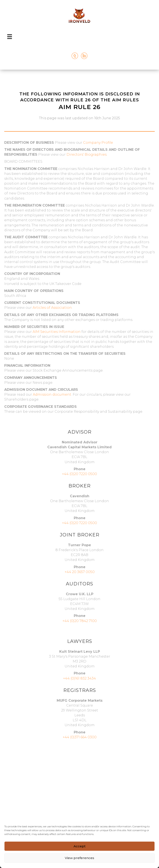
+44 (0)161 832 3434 (79, 678)
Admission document (52, 394)
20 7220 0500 (85, 523)
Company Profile (98, 143)
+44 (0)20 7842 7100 (80, 621)
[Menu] (10, 37)
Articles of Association (52, 308)
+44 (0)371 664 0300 (80, 737)
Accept (79, 846)
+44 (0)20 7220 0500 (79, 474)
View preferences (79, 858)
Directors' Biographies (87, 154)
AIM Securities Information (57, 332)
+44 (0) (68, 523)
